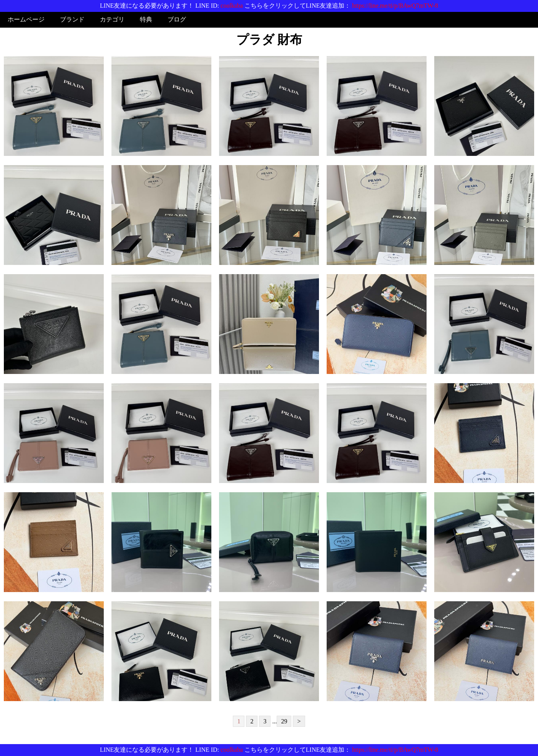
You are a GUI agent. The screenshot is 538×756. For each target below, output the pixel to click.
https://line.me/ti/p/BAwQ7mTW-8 (395, 6)
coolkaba (232, 6)
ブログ (177, 19)
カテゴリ (112, 19)
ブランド (72, 19)
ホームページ (26, 19)
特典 (146, 19)
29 (284, 721)
